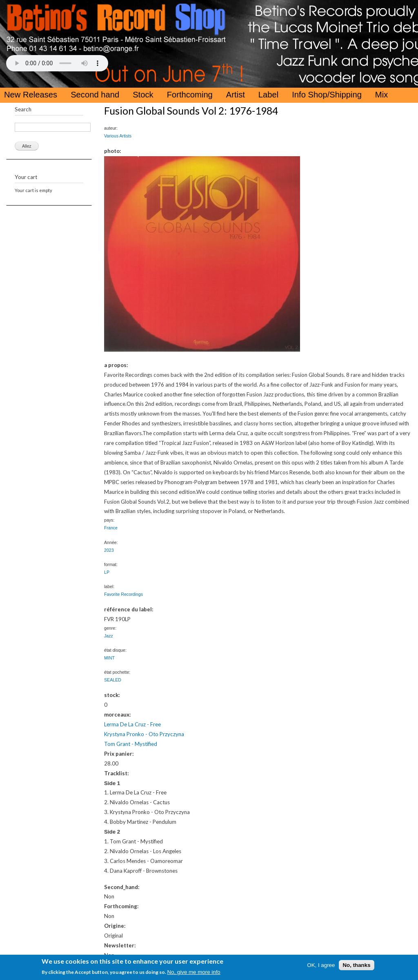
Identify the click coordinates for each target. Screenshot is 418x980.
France (111, 528)
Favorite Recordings (123, 594)
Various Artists (118, 136)
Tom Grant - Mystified (131, 744)
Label (268, 95)
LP (107, 572)
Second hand (95, 95)
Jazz (109, 636)
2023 (109, 550)
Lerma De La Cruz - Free (132, 724)
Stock (143, 95)
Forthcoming (190, 95)
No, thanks (356, 965)
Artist (236, 95)
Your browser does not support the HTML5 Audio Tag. (57, 63)
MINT (109, 658)
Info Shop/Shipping (327, 95)
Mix (381, 95)
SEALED (113, 680)
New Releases (31, 95)
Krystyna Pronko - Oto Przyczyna (144, 734)
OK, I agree (321, 965)
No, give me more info (193, 972)
